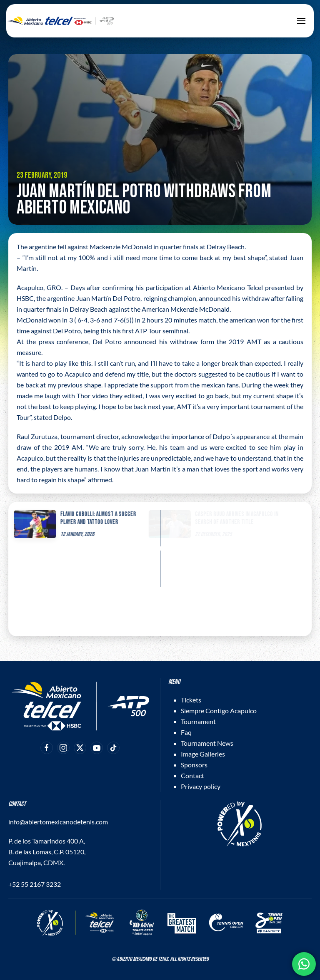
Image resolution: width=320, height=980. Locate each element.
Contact (192, 775)
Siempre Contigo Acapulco (219, 711)
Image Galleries (203, 754)
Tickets (191, 700)
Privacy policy (201, 786)
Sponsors (194, 765)
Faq (186, 732)
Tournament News (207, 743)
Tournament (198, 721)
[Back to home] (60, 21)
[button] (301, 21)
